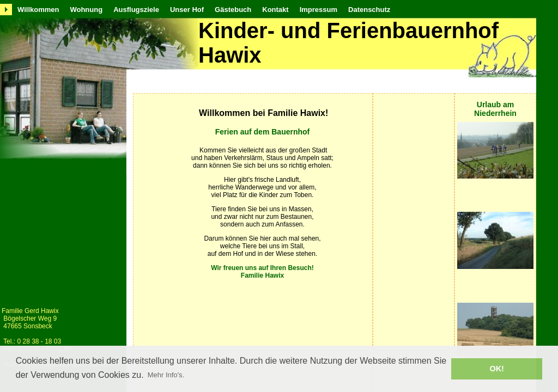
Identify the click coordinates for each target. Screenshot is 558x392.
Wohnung (86, 10)
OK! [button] (496, 369)
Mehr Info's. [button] (166, 375)
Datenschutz (369, 10)
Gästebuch (233, 10)
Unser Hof (187, 10)
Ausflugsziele (136, 10)
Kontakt (275, 10)
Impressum (319, 10)
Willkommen (38, 10)
